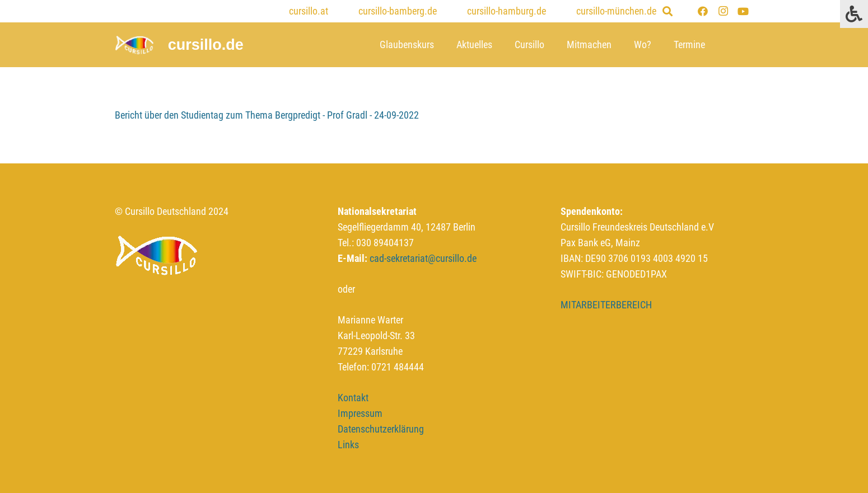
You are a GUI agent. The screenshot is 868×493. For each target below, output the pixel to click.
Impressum (360, 413)
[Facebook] (703, 11)
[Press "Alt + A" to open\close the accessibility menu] (854, 14)
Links (348, 445)
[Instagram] (723, 11)
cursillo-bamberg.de (398, 11)
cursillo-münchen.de (616, 11)
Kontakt (353, 398)
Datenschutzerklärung (381, 429)
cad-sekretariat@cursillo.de (423, 258)
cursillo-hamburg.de (507, 11)
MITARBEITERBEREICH (606, 305)
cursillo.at (309, 11)
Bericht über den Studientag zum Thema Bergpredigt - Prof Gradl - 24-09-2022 (267, 115)
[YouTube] (743, 11)
